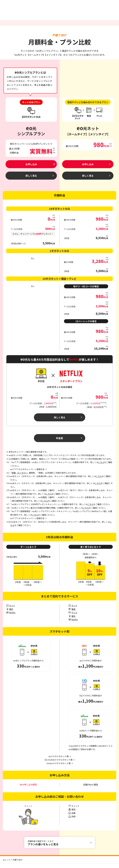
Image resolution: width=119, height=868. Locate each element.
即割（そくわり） (19, 477)
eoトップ (7, 864)
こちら (101, 467)
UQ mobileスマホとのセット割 (59, 764)
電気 (11, 614)
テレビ (74, 617)
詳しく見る (59, 420)
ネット (12, 610)
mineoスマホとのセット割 (59, 768)
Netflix (12, 617)
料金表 (59, 442)
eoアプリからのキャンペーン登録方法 (27, 523)
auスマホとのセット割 (59, 761)
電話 (73, 614)
